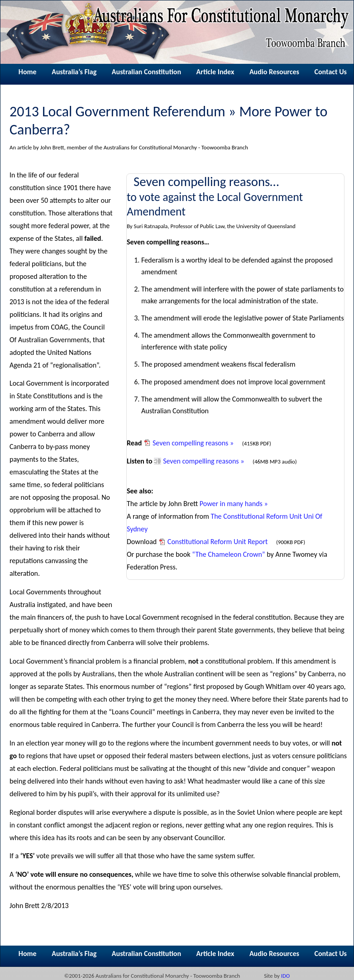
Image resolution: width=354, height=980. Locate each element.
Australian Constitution (146, 72)
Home (28, 72)
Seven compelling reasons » (193, 443)
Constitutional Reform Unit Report (218, 542)
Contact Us (331, 72)
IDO (286, 976)
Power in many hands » (234, 504)
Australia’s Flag (74, 72)
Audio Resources (274, 72)
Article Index (215, 72)
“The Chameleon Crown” (228, 554)
